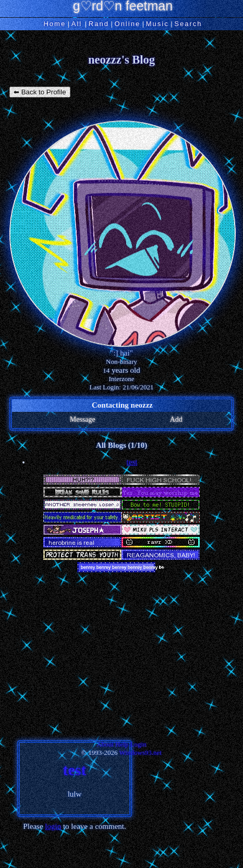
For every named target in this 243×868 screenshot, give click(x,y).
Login (138, 744)
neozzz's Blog (121, 60)
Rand (99, 24)
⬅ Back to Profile (40, 92)
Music (157, 24)
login (53, 826)
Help (122, 744)
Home (54, 24)
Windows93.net (141, 753)
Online (128, 24)
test (132, 462)
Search (188, 24)
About (105, 744)
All (78, 24)
